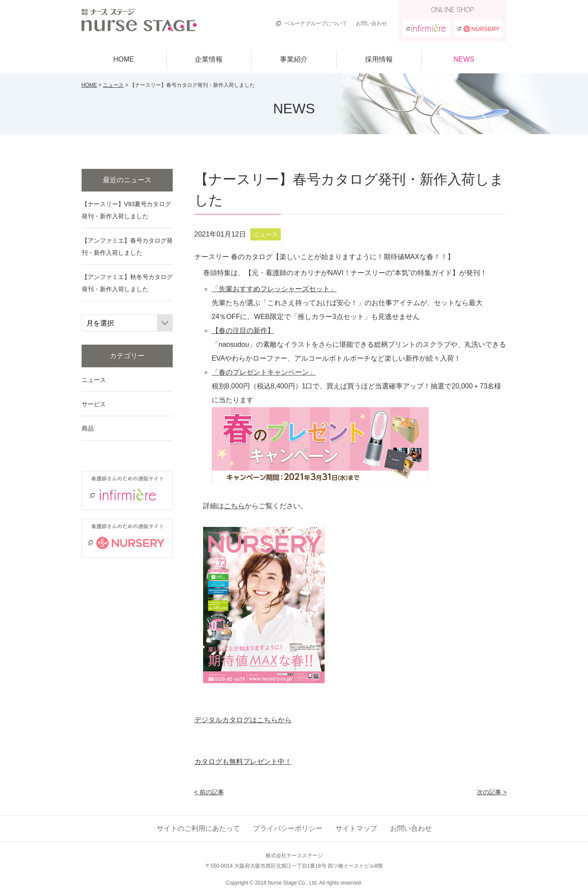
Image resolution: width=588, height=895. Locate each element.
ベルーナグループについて (316, 23)
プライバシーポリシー (288, 828)
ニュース (113, 85)
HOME (124, 59)
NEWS (464, 59)
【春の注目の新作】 (243, 331)
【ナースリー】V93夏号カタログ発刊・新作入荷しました (126, 210)
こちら (234, 506)
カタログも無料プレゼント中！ (243, 762)
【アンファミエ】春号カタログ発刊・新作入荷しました (127, 247)
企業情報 (209, 59)
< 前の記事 (209, 792)
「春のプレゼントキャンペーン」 (264, 372)
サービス (94, 404)
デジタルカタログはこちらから (243, 720)
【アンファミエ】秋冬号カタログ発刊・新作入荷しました (127, 283)
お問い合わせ (371, 23)
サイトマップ (356, 828)
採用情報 (379, 59)
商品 (88, 428)
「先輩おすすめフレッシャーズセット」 (274, 289)
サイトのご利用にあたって (198, 828)
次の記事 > (492, 792)
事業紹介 (294, 59)
